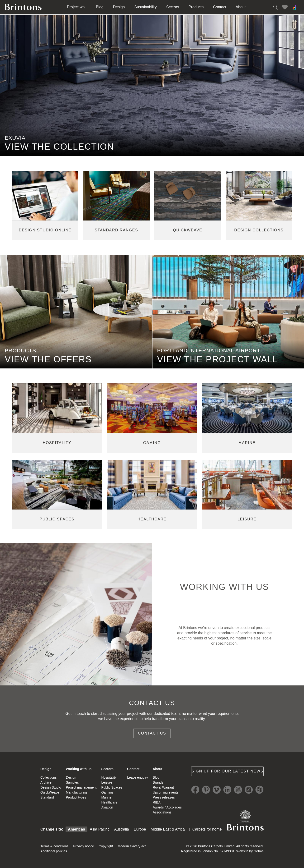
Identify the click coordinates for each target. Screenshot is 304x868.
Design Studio (51, 787)
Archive (46, 782)
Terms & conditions (54, 846)
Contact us (152, 733)
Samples (72, 782)
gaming (152, 443)
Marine (106, 797)
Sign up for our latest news (227, 771)
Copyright (106, 846)
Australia (122, 829)
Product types (76, 797)
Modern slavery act (132, 846)
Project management (81, 787)
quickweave (188, 230)
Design (119, 7)
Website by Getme (250, 851)
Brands (158, 782)
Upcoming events (166, 792)
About (241, 7)
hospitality (57, 443)
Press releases (164, 797)
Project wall (77, 7)
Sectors (173, 7)
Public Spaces (112, 787)
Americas (76, 829)
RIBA (157, 802)
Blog (100, 7)
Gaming (107, 792)
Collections (48, 777)
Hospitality (109, 777)
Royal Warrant (163, 787)
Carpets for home (207, 829)
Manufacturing (76, 792)
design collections (259, 230)
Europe (140, 829)
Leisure (107, 782)
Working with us (79, 769)
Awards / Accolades (167, 807)
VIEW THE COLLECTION (59, 147)
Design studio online (45, 230)
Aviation (107, 807)
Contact (220, 7)
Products (196, 7)
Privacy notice (83, 846)
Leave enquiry (138, 777)
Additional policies (54, 851)
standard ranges (116, 230)
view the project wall (218, 359)
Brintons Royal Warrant (245, 820)
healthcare (152, 519)
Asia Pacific (100, 829)
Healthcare (109, 802)
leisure (247, 519)
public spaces (57, 519)
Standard (47, 797)
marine (247, 443)
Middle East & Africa (168, 829)
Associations (162, 812)
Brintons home (23, 7)
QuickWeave (50, 792)
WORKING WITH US (224, 587)
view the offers (48, 359)
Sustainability (146, 7)
